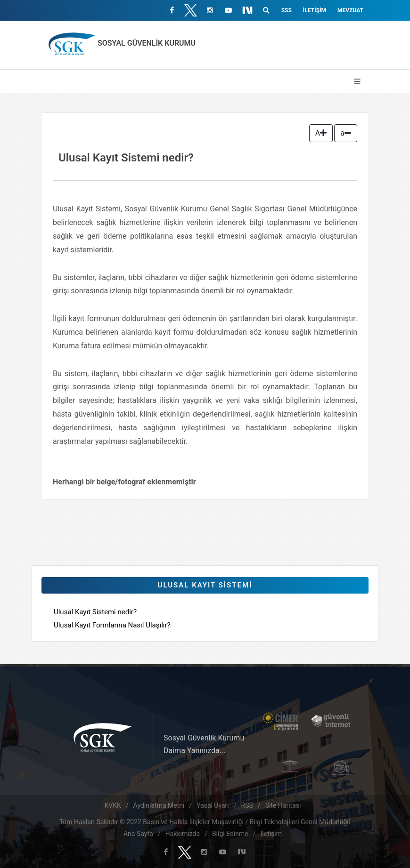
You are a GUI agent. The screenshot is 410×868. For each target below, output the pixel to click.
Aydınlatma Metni (159, 805)
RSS (247, 805)
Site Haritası (283, 805)
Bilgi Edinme (230, 834)
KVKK (113, 805)
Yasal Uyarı (213, 805)
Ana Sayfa (138, 834)
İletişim (315, 10)
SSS (287, 10)
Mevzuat (350, 10)
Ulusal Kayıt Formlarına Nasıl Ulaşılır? (112, 625)
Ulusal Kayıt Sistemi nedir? (95, 612)
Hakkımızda (183, 834)
